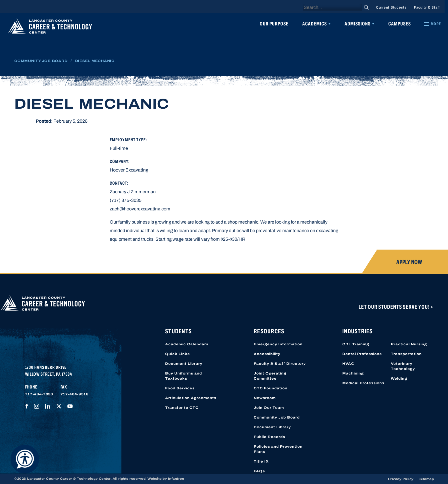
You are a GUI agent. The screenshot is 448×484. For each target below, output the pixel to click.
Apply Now (409, 262)
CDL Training (356, 344)
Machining (353, 373)
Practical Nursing (409, 344)
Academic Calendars (187, 344)
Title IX (261, 461)
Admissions (358, 24)
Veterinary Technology (403, 366)
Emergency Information (278, 344)
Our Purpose (274, 24)
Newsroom (265, 398)
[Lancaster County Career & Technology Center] (50, 27)
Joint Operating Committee (270, 376)
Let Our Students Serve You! (395, 307)
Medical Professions (363, 383)
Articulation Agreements (191, 398)
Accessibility (267, 354)
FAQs (259, 471)
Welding (399, 379)
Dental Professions (362, 354)
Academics (315, 24)
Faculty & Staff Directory (280, 364)
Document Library (184, 364)
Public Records (269, 437)
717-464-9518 (75, 394)
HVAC (348, 364)
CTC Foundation (271, 388)
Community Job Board (41, 61)
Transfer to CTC (182, 408)
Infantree (176, 479)
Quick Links (177, 354)
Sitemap (427, 479)
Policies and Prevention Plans (278, 449)
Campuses (400, 24)
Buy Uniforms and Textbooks (184, 376)
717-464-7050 (39, 394)
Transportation (406, 354)
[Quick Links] (432, 24)
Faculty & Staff (427, 7)
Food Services (180, 388)
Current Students (391, 7)
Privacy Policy (401, 479)
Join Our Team (269, 408)
